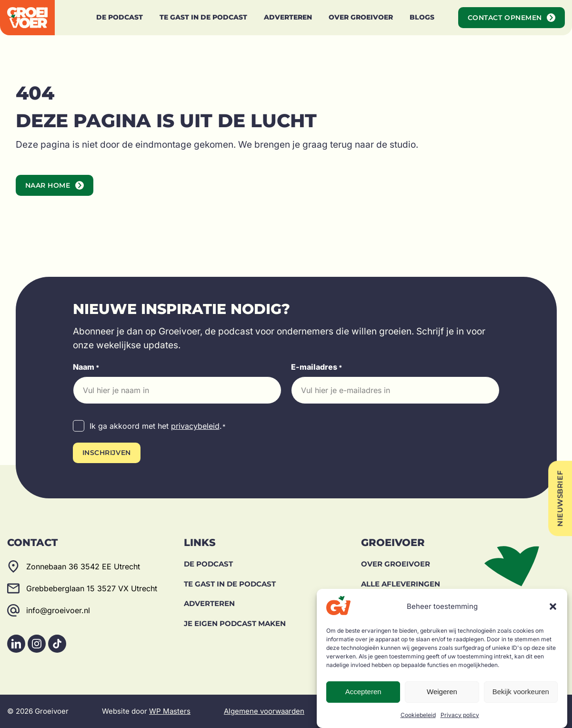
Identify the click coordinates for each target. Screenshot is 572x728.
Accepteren (363, 692)
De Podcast (208, 564)
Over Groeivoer (396, 564)
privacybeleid (195, 426)
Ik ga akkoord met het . (158, 426)
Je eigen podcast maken (235, 623)
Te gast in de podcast (230, 584)
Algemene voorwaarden (264, 711)
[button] (553, 607)
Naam (86, 367)
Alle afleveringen (401, 584)
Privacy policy (460, 715)
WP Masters (170, 711)
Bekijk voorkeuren (521, 692)
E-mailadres (317, 367)
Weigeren (442, 692)
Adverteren (209, 603)
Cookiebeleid (418, 715)
